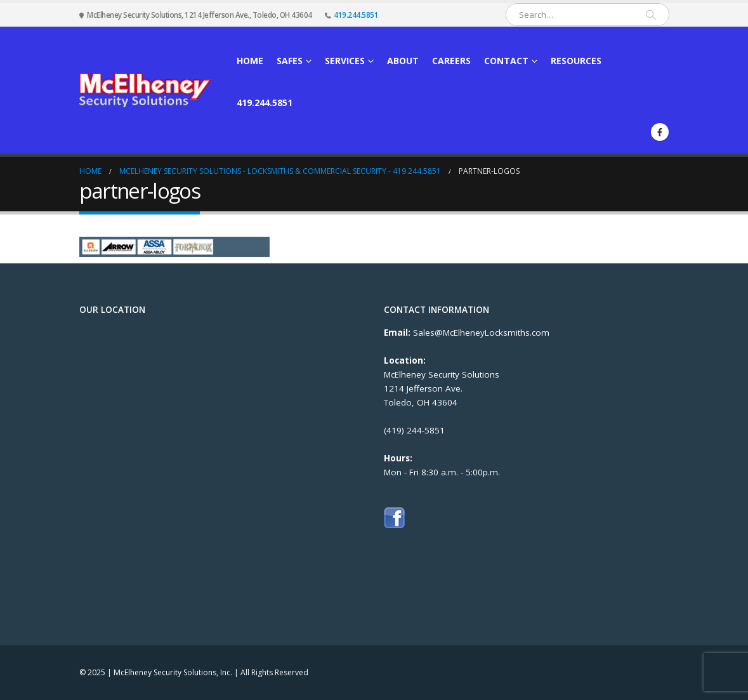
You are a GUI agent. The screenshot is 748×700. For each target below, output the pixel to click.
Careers (451, 61)
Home (250, 61)
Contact (506, 61)
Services (345, 61)
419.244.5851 (356, 15)
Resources (576, 61)
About (403, 61)
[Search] (651, 15)
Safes (290, 61)
